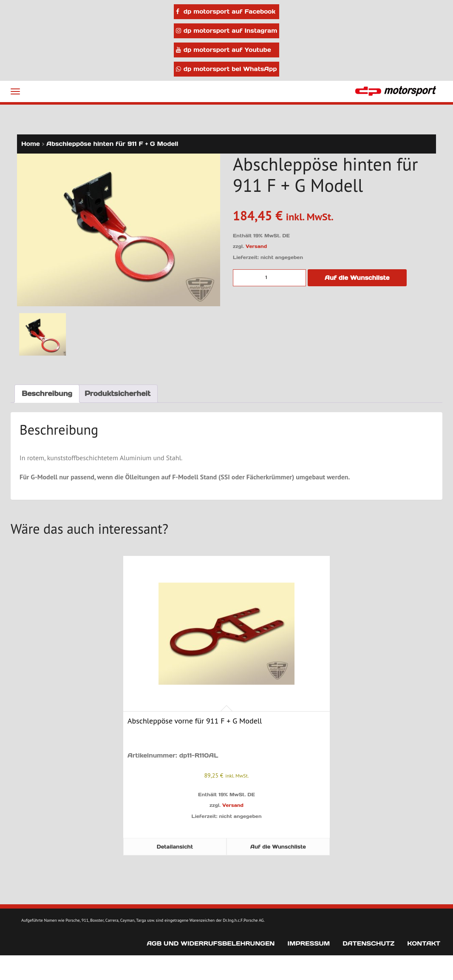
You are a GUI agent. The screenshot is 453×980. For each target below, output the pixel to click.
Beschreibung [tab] (47, 393)
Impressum (309, 943)
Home (31, 144)
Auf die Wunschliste (357, 278)
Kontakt (424, 943)
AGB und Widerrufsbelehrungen (211, 943)
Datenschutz (368, 943)
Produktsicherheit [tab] (117, 393)
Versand (256, 246)
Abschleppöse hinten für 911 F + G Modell (112, 144)
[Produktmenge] (269, 278)
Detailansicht (175, 847)
